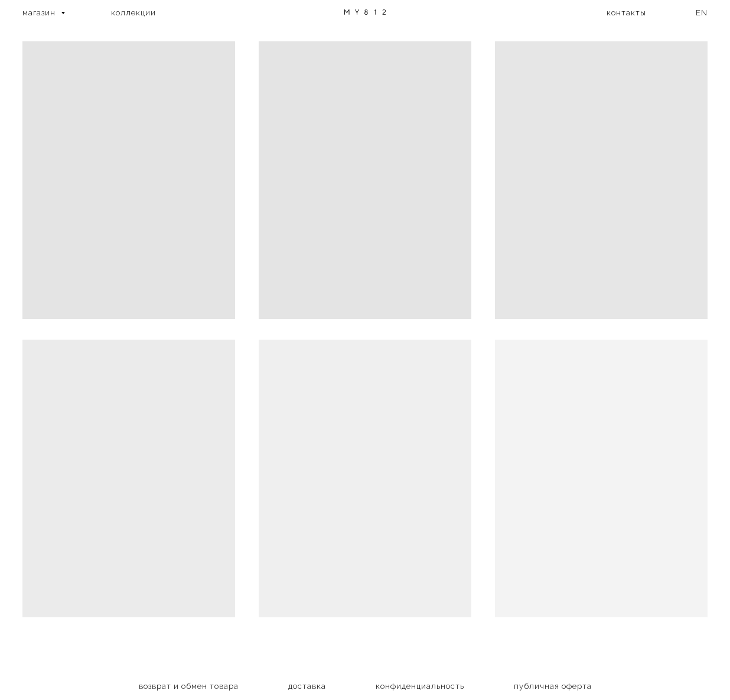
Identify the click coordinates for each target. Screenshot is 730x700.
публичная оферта (553, 686)
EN (702, 13)
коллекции (133, 13)
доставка (307, 686)
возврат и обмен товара (189, 686)
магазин (40, 13)
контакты (626, 13)
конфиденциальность (420, 686)
